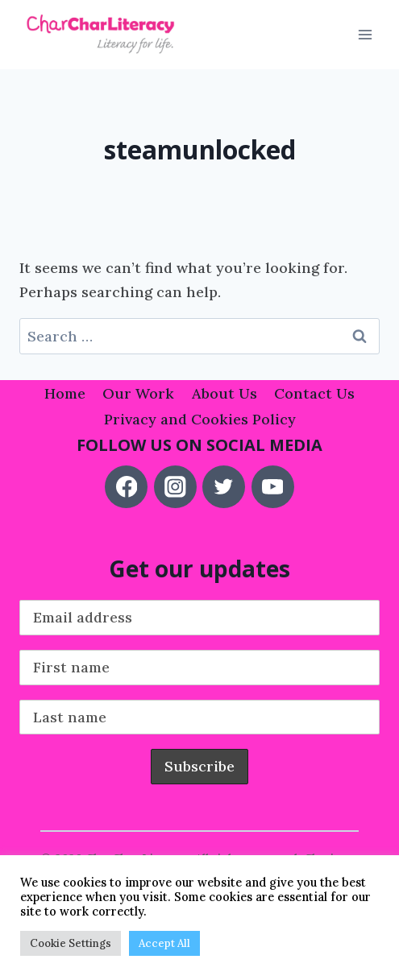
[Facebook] (126, 487)
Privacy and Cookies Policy (200, 419)
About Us (224, 393)
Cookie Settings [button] (71, 943)
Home (65, 393)
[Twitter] (224, 487)
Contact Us (314, 393)
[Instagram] (175, 487)
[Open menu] (365, 35)
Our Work (138, 393)
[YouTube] (273, 487)
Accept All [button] (164, 943)
